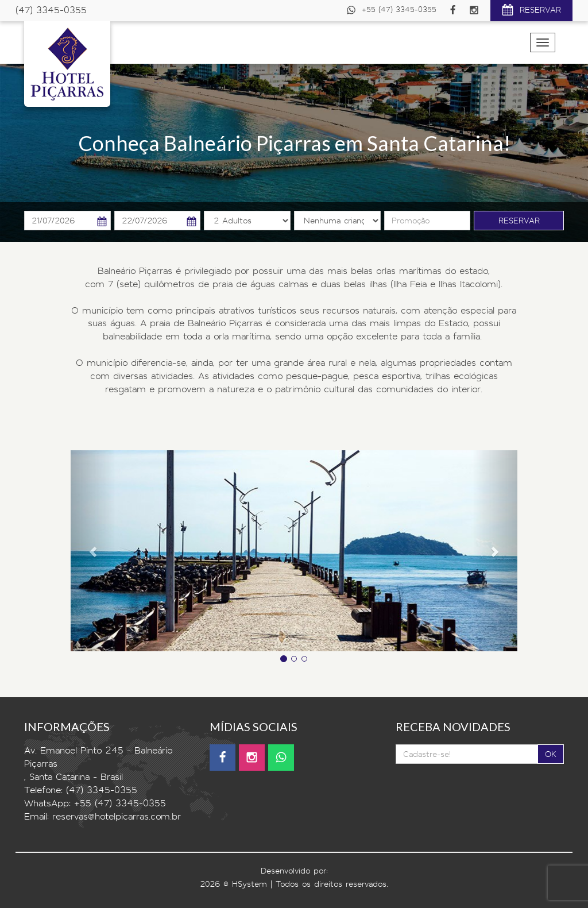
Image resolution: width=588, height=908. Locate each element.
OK (551, 754)
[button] (93, 551)
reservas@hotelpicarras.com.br (117, 816)
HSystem (249, 884)
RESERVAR (531, 11)
